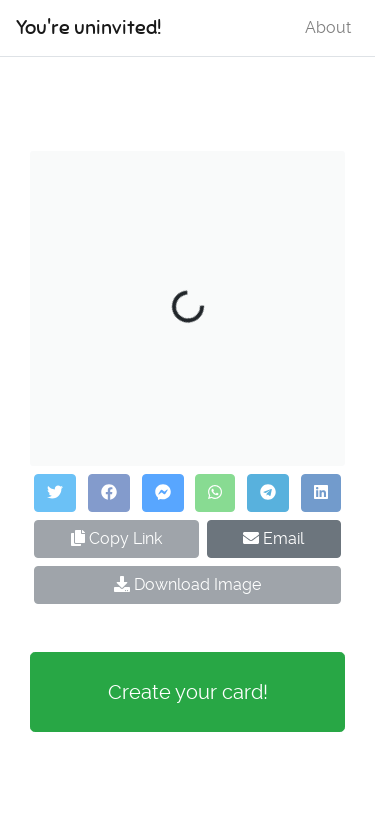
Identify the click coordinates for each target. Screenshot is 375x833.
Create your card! (188, 692)
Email (273, 538)
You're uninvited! (88, 27)
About (328, 27)
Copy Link (116, 538)
